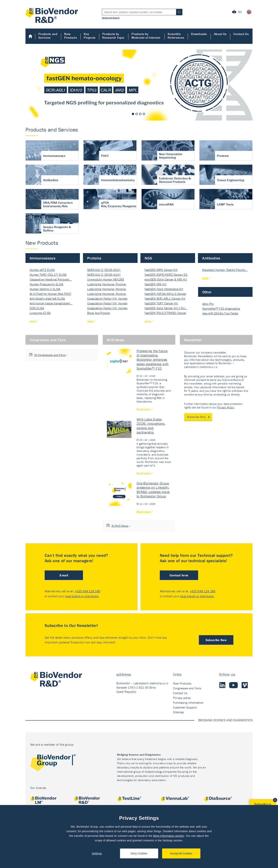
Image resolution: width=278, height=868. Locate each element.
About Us (220, 34)
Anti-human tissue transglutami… (51, 303)
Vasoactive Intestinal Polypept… (51, 279)
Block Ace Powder (99, 313)
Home (30, 36)
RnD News (116, 340)
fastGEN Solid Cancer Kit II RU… (166, 308)
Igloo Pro (208, 304)
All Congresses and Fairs (50, 355)
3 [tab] (140, 114)
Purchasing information (188, 703)
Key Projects (90, 36)
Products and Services (48, 36)
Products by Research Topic (113, 36)
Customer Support (185, 707)
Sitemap (178, 712)
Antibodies (211, 258)
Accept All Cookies (181, 853)
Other (207, 292)
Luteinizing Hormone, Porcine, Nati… (107, 284)
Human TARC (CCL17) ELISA (48, 275)
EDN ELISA (37, 308)
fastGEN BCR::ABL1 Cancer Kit (165, 299)
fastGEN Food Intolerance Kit (164, 289)
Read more (144, 409)
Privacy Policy (226, 407)
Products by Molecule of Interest (146, 36)
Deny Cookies (139, 853)
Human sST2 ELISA (42, 270)
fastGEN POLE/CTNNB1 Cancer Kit (165, 313)
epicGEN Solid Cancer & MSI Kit (166, 279)
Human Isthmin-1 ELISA (45, 289)
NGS (148, 258)
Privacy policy (182, 698)
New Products (71, 36)
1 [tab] (133, 114)
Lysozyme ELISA (40, 313)
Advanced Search (111, 18)
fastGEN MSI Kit (155, 284)
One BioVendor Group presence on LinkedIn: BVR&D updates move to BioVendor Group (153, 490)
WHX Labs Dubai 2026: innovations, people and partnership (151, 426)
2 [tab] (137, 114)
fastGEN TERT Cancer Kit (161, 303)
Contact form (179, 575)
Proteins (94, 258)
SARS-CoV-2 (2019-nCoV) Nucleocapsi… (104, 270)
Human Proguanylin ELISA (46, 284)
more (33, 321)
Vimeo (245, 685)
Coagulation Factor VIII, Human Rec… (107, 299)
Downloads (199, 34)
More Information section (169, 836)
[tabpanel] (139, 85)
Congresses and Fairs (48, 340)
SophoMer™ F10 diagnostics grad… (221, 309)
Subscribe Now (196, 417)
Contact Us (241, 34)
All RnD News (120, 526)
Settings (97, 853)
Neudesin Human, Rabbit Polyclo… (225, 270)
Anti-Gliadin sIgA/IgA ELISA (47, 299)
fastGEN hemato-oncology (139, 85)
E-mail (64, 575)
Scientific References (176, 36)
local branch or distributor (82, 596)
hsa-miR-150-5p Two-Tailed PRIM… (220, 314)
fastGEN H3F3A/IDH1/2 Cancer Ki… (165, 294)
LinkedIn (222, 685)
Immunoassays (43, 258)
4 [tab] (144, 114)
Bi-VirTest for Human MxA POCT (50, 294)
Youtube (233, 685)
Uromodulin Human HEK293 (106, 279)
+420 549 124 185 (87, 591)
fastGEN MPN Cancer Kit (161, 270)
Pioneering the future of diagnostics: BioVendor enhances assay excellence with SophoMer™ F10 (153, 360)
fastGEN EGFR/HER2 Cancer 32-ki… (166, 275)
